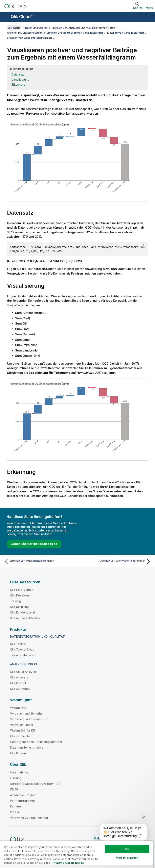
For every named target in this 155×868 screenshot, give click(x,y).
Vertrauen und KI (22, 725)
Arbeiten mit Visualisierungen (25, 33)
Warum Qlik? (19, 708)
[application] (121, 833)
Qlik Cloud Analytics (24, 672)
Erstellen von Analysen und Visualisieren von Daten (83, 28)
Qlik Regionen (20, 753)
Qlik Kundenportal (22, 612)
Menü (149, 8)
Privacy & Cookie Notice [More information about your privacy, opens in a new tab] (68, 863)
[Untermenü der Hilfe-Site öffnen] (6, 17)
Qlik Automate (20, 689)
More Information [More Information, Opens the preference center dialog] (127, 858)
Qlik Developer (20, 595)
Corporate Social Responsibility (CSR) (36, 784)
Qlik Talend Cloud (22, 649)
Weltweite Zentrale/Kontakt (29, 818)
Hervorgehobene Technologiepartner (36, 742)
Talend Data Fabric (23, 655)
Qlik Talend (18, 644)
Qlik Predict (18, 683)
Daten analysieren (36, 28)
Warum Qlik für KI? (23, 730)
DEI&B (14, 789)
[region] (77, 854)
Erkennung (18, 85)
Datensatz (18, 74)
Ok (127, 849)
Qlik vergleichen (21, 736)
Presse (15, 812)
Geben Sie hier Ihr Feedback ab (34, 544)
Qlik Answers (19, 677)
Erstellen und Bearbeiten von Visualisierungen (75, 33)
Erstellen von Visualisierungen (126, 33)
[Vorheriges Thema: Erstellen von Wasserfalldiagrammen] (40, 561)
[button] (144, 246)
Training (16, 601)
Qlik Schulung (19, 607)
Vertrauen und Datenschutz (29, 719)
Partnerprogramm (22, 801)
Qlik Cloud (22, 17)
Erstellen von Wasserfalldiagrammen (29, 38)
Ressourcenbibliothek (25, 618)
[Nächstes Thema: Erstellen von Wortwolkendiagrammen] (115, 561)
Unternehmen (20, 772)
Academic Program (23, 795)
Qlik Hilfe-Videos (22, 590)
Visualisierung (20, 79)
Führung (16, 778)
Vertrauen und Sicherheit (27, 713)
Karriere (16, 806)
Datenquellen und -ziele (27, 747)
